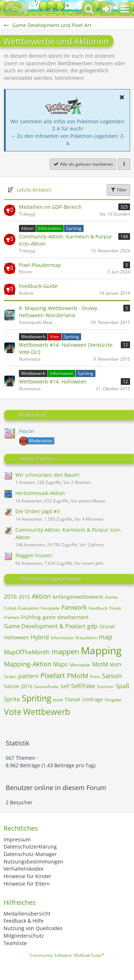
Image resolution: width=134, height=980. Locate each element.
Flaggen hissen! (34, 555)
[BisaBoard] (16, 9)
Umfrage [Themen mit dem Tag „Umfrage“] (93, 699)
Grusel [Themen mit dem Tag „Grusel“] (107, 626)
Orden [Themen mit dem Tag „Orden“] (10, 677)
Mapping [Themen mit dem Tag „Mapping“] (101, 650)
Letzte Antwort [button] (34, 190)
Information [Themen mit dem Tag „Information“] (62, 638)
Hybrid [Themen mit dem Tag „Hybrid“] (40, 637)
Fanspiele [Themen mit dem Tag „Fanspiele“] (50, 608)
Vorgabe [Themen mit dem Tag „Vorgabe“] (113, 700)
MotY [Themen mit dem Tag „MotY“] (116, 664)
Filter (118, 190)
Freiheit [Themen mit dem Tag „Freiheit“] (11, 617)
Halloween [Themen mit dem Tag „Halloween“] (16, 637)
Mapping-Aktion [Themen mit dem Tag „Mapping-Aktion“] (28, 664)
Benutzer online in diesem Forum (56, 788)
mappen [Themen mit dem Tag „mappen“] (65, 652)
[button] (125, 9)
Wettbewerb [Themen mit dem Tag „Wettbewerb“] (47, 712)
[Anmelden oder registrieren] (107, 9)
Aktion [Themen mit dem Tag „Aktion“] (41, 596)
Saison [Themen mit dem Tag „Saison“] (112, 676)
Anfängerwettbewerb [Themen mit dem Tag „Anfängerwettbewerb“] (78, 597)
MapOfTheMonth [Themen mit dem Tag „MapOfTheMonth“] (27, 652)
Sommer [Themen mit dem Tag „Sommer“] (105, 687)
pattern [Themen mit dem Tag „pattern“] (28, 676)
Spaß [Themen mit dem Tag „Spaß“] (123, 686)
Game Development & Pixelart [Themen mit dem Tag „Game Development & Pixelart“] (45, 626)
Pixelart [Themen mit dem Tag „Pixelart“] (53, 675)
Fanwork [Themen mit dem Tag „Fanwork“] (74, 607)
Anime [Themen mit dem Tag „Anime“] (111, 597)
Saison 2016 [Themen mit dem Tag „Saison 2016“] (18, 686)
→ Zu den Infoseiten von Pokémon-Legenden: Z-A (68, 140)
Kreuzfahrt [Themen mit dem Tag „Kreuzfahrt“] (86, 638)
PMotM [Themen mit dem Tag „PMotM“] (78, 676)
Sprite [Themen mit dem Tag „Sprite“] (12, 699)
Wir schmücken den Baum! (48, 475)
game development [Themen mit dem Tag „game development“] (66, 617)
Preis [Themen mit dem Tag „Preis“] (95, 677)
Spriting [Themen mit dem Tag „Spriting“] (36, 698)
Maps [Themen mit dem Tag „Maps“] (61, 664)
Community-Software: (67, 955)
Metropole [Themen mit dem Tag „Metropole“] (80, 665)
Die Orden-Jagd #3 (38, 511)
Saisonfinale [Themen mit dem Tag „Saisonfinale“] (46, 687)
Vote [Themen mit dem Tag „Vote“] (13, 712)
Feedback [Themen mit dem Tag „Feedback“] (98, 608)
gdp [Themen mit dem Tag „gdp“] (92, 626)
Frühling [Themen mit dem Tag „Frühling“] (31, 617)
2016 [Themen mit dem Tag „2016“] (10, 597)
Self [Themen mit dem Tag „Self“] (65, 686)
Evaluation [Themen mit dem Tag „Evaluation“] (29, 608)
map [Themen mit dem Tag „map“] (105, 637)
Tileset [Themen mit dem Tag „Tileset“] (73, 699)
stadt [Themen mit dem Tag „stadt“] (58, 700)
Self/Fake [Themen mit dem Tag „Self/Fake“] (83, 686)
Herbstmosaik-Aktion (40, 493)
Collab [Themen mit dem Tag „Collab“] (10, 608)
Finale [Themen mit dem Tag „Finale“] (115, 608)
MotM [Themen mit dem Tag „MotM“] (100, 664)
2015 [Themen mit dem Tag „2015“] (24, 597)
